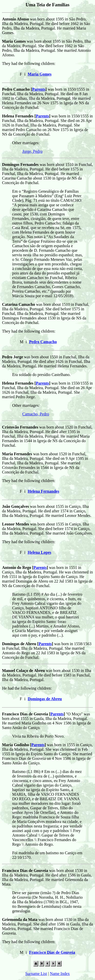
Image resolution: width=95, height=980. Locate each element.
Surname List (36, 974)
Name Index (60, 974)
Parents (39, 89)
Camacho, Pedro (36, 414)
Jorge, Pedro (32, 151)
